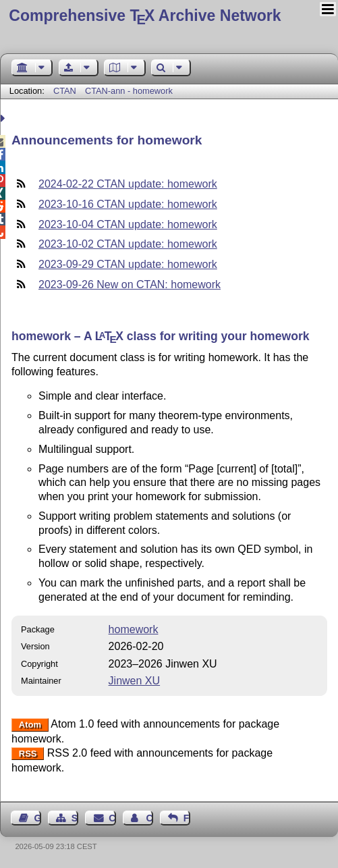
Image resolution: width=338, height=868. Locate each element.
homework (134, 629)
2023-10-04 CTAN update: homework (128, 224)
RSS (28, 754)
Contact (112, 818)
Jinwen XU (134, 681)
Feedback (187, 818)
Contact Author (149, 818)
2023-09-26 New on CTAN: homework (130, 284)
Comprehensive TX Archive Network (145, 16)
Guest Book (38, 818)
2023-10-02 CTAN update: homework (128, 244)
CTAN (65, 91)
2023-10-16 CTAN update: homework (128, 204)
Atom (30, 725)
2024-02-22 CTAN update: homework (128, 184)
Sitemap (75, 818)
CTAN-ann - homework (129, 91)
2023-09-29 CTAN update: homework (128, 264)
